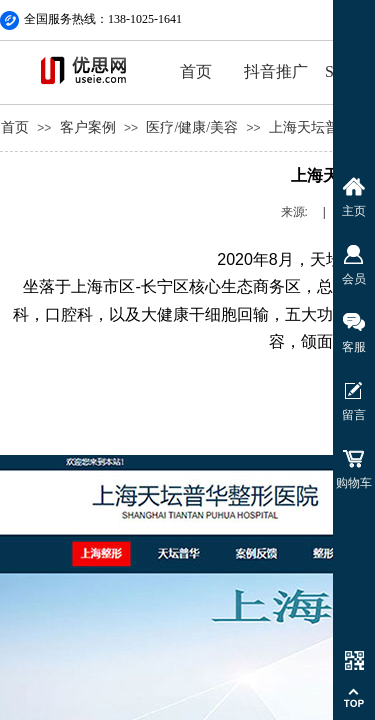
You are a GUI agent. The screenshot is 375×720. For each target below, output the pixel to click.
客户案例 (88, 127)
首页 (196, 71)
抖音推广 (276, 71)
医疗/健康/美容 (192, 127)
